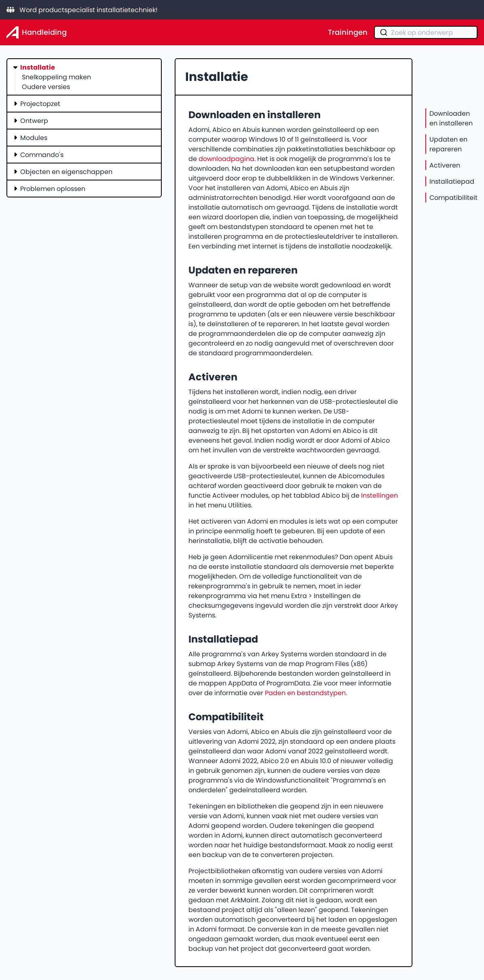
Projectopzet (40, 104)
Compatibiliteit (453, 197)
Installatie (38, 67)
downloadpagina (226, 159)
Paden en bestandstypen (305, 693)
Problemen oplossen (53, 189)
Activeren (445, 165)
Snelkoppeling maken (56, 77)
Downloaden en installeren (451, 118)
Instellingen (379, 495)
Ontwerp (34, 121)
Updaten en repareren (448, 144)
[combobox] (426, 32)
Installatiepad (452, 181)
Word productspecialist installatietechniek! (82, 10)
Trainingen (348, 32)
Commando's (42, 155)
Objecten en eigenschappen (66, 172)
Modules (34, 138)
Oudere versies (46, 87)
